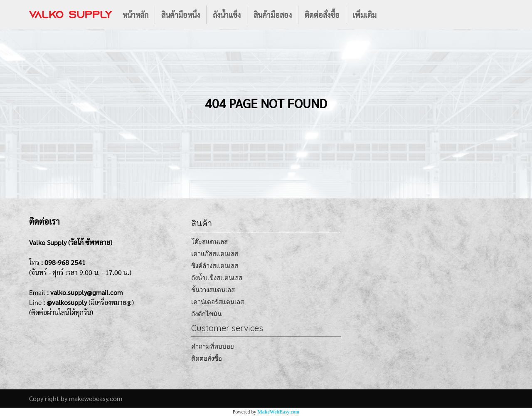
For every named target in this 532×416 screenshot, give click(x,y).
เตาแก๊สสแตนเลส (215, 254)
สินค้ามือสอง (273, 15)
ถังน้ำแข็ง (227, 15)
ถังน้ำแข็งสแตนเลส (217, 278)
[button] (390, 15)
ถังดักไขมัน (206, 314)
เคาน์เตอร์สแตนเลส (218, 302)
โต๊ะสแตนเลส (209, 241)
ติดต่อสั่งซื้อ (322, 15)
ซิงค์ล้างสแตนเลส (215, 266)
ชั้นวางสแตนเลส (213, 290)
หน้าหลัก (135, 15)
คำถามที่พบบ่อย (213, 346)
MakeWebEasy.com (279, 412)
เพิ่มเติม (365, 15)
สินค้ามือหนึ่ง (181, 15)
